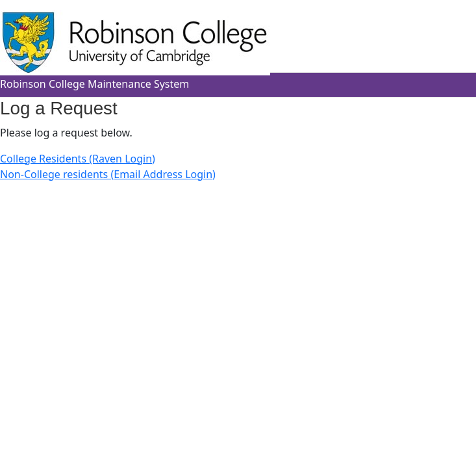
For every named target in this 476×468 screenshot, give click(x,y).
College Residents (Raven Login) (78, 159)
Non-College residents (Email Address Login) (108, 174)
